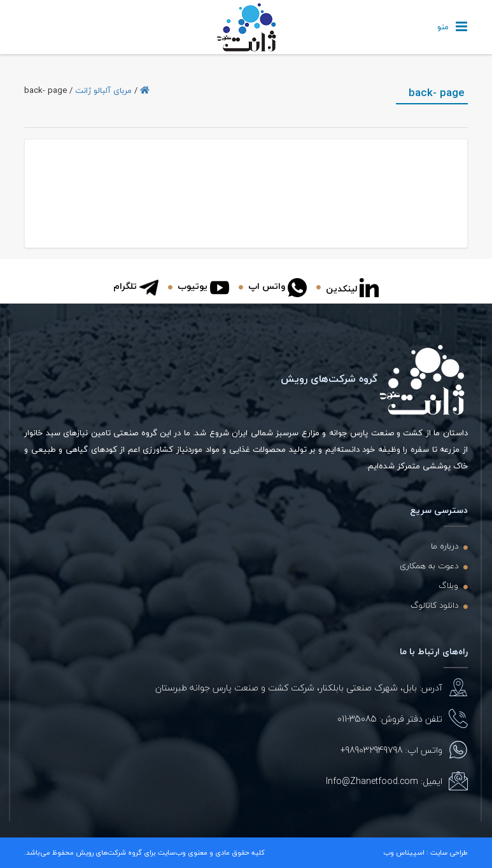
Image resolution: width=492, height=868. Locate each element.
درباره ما (445, 546)
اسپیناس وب (404, 852)
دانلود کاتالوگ (434, 605)
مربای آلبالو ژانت (103, 90)
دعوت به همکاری (429, 566)
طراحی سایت (449, 852)
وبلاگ (448, 585)
